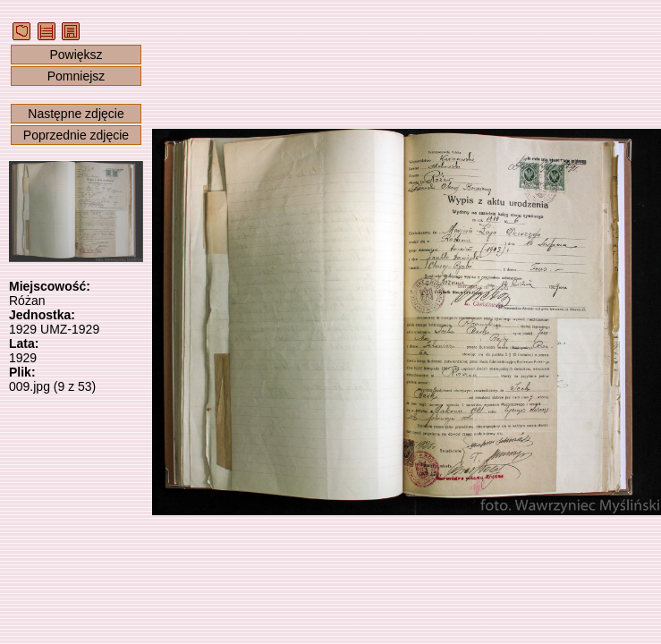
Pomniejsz (76, 76)
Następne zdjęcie (76, 114)
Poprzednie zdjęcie (76, 135)
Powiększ (76, 55)
